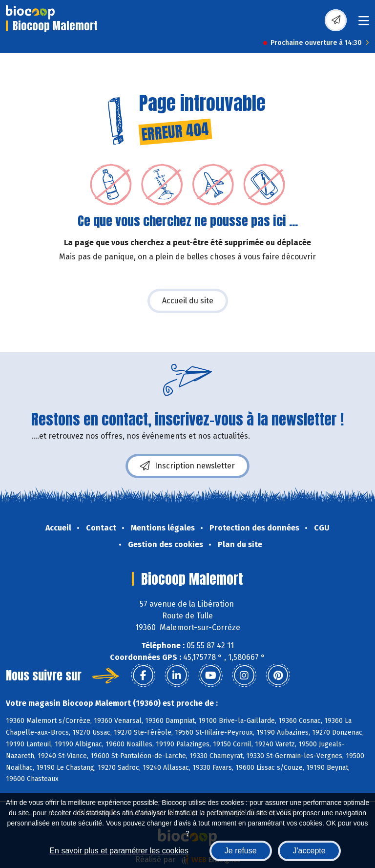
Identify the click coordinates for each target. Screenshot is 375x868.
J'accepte (309, 851)
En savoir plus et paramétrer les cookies (119, 851)
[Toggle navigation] (364, 24)
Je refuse (241, 851)
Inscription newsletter (187, 466)
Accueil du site (188, 301)
